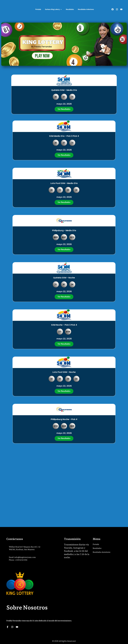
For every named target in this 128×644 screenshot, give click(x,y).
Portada (96, 544)
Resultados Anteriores (101, 552)
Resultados (97, 548)
